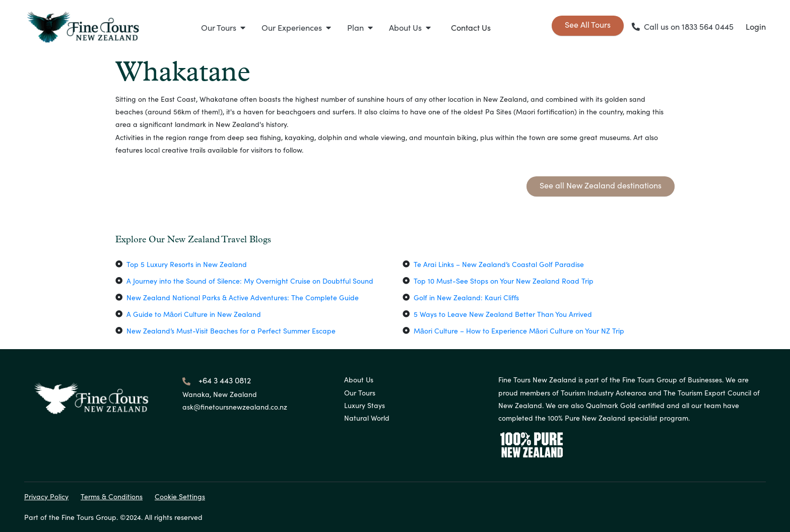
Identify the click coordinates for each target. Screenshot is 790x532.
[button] (223, 27)
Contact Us (471, 27)
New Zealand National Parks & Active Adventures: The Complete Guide (243, 297)
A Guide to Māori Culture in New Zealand (194, 314)
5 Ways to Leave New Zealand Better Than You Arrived (503, 314)
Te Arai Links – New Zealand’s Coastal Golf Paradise (499, 264)
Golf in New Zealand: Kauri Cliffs (466, 297)
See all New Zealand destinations (601, 185)
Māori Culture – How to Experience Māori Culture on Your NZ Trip (519, 331)
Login (756, 26)
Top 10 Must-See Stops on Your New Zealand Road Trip (504, 281)
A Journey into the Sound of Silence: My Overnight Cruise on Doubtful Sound (250, 281)
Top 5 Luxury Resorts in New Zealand (187, 264)
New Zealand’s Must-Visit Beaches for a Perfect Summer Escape (231, 331)
